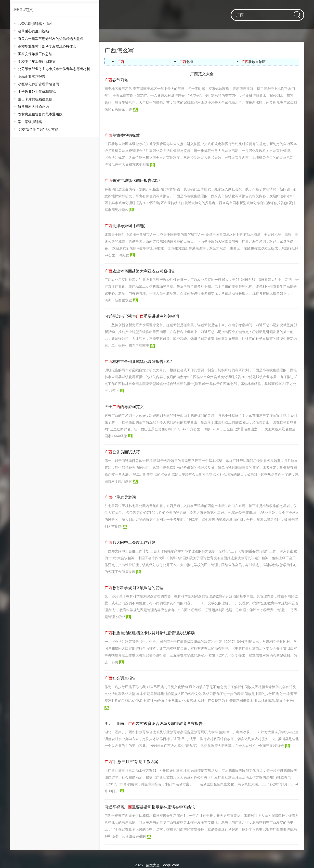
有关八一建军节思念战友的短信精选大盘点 (51, 39)
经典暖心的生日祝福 (33, 31)
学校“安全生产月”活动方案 (38, 129)
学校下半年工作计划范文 (37, 61)
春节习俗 (116, 80)
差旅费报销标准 (122, 135)
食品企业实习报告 (32, 76)
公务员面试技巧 (122, 452)
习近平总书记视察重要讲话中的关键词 (142, 316)
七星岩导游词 (120, 497)
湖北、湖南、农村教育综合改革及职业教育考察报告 (154, 724)
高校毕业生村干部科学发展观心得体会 (47, 46)
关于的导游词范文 (124, 407)
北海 (186, 62)
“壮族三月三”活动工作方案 (131, 762)
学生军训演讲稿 (30, 122)
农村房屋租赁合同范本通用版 (40, 114)
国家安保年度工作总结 (35, 54)
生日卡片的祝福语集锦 (35, 99)
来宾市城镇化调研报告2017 (132, 180)
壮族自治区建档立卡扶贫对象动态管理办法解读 (150, 633)
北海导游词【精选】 (126, 226)
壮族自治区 (254, 62)
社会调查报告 (120, 678)
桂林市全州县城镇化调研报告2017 (138, 362)
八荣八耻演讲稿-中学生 (36, 24)
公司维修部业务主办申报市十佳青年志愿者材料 (54, 69)
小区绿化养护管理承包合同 (39, 84)
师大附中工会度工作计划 (130, 542)
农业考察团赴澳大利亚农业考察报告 (140, 271)
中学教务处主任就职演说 (37, 92)
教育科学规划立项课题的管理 (134, 588)
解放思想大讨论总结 (33, 106)
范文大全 (153, 865)
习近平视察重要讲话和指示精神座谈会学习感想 (150, 807)
